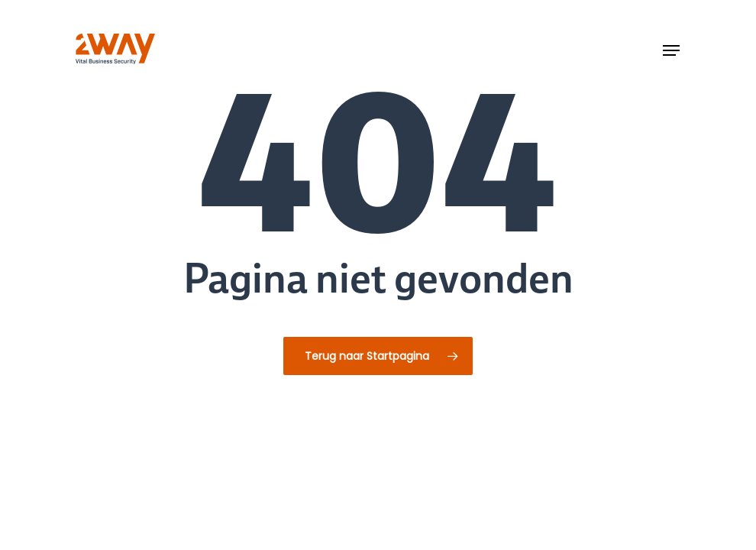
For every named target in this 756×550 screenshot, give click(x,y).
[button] (671, 50)
